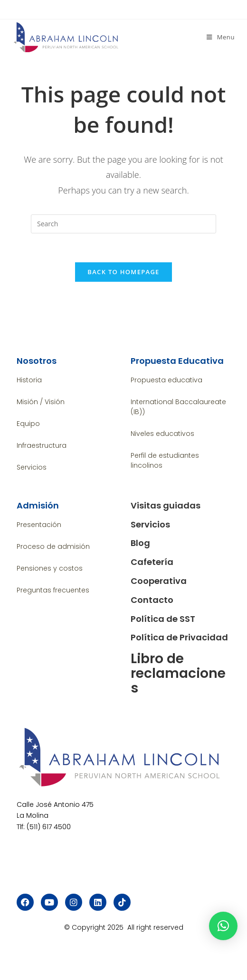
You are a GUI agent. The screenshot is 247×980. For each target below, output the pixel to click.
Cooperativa (159, 581)
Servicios (150, 524)
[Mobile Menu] (221, 37)
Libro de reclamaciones (178, 673)
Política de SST (163, 619)
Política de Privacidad (179, 637)
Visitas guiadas (166, 505)
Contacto (152, 600)
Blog (140, 543)
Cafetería (152, 562)
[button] (223, 926)
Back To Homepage (123, 272)
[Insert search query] (123, 224)
